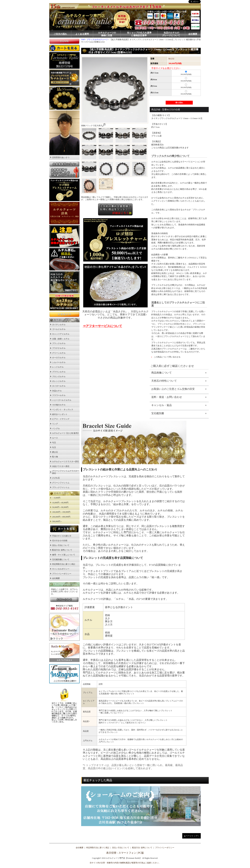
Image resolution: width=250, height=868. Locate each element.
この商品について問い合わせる (167, 357)
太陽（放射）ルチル (61, 339)
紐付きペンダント (60, 414)
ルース (55, 438)
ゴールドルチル (59, 329)
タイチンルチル (59, 325)
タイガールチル (59, 386)
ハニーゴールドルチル (62, 400)
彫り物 (55, 457)
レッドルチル (58, 367)
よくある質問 (82, 34)
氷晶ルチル (57, 391)
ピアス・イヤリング (61, 419)
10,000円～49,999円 (60, 503)
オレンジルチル (59, 381)
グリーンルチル (59, 353)
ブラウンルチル (59, 372)
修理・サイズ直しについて (64, 555)
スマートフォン (127, 853)
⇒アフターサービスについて (102, 326)
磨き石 (55, 452)
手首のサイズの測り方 (62, 536)
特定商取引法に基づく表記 (64, 564)
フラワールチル (59, 395)
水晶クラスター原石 (61, 466)
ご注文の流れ (60, 34)
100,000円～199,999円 (61, 512)
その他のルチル (59, 405)
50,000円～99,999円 (60, 507)
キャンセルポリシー (61, 569)
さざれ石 (56, 478)
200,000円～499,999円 (61, 517)
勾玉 (54, 443)
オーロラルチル (59, 358)
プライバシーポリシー (62, 574)
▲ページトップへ (191, 836)
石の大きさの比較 (60, 541)
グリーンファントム (61, 483)
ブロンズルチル (59, 377)
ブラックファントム (61, 487)
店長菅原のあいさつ (61, 157)
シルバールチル (59, 362)
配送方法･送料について (62, 550)
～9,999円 (56, 498)
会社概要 (193, 34)
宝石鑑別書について (61, 559)
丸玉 (54, 447)
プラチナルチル (59, 348)
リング (55, 424)
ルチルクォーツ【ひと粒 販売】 (66, 433)
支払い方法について (61, 545)
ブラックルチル (59, 343)
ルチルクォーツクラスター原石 (66, 461)
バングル (56, 429)
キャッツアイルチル (61, 334)
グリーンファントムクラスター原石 (66, 472)
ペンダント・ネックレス (63, 410)
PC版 (141, 853)
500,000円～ (57, 521)
